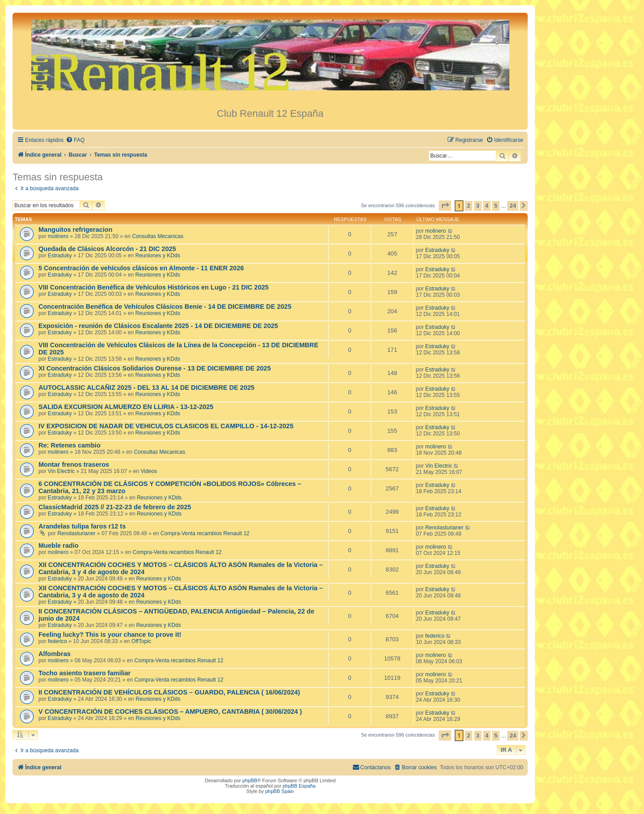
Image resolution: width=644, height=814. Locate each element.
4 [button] (487, 206)
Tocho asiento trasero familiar (85, 673)
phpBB (250, 780)
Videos (149, 471)
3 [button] (478, 206)
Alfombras (55, 654)
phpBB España (299, 786)
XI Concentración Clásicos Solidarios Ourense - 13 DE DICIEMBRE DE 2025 (155, 368)
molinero (58, 236)
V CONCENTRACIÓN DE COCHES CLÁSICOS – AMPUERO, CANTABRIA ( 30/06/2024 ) (170, 712)
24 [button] (513, 206)
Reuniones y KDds (158, 256)
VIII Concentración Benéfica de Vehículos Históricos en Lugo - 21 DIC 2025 (154, 287)
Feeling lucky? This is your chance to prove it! (110, 635)
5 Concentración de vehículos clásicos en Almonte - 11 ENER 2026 (141, 268)
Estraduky (60, 256)
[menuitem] (75, 140)
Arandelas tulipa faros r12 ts (82, 526)
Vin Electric (61, 471)
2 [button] (468, 206)
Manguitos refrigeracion (75, 230)
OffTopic (141, 641)
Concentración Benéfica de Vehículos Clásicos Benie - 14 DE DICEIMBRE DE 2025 (165, 307)
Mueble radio (59, 546)
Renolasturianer (76, 533)
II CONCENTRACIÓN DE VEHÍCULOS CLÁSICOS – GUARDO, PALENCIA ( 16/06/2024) (169, 692)
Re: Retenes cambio (70, 445)
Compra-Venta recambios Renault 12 (205, 533)
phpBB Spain (280, 791)
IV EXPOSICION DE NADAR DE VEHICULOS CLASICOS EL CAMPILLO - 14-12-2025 (166, 426)
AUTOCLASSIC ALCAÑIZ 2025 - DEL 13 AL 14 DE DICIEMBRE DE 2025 (146, 388)
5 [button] (496, 206)
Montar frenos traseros (74, 465)
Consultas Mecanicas (158, 236)
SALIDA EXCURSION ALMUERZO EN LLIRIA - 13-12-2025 (126, 407)
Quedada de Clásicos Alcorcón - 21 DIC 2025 (107, 249)
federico (57, 641)
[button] (445, 206)
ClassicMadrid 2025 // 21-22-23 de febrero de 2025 (115, 507)
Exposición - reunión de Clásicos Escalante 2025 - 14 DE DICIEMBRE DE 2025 (158, 326)
